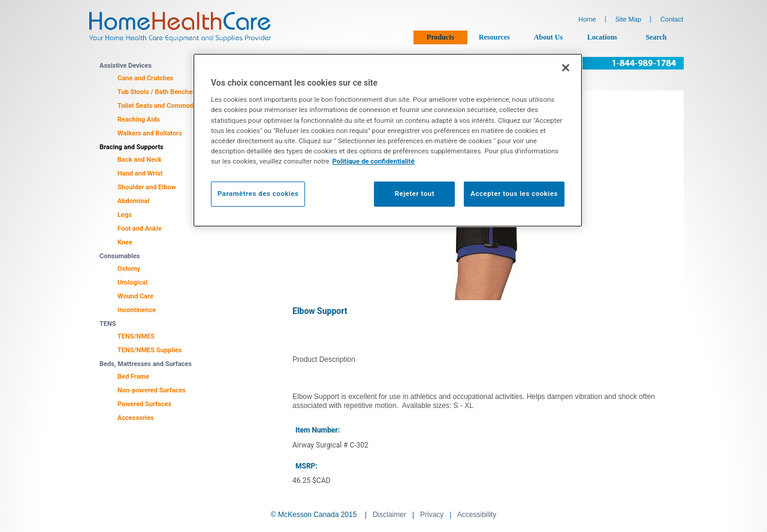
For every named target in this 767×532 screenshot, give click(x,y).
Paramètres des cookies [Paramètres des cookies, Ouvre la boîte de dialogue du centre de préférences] (258, 194)
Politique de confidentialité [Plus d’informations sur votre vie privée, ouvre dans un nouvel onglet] (374, 161)
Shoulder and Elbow (147, 187)
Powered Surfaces (144, 404)
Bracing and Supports (132, 147)
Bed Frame (133, 377)
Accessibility (477, 515)
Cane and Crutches (146, 78)
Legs (125, 215)
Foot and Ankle (140, 229)
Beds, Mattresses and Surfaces (146, 364)
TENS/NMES (136, 336)
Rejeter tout (415, 194)
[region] (388, 140)
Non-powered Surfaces (152, 390)
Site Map (628, 19)
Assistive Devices (126, 66)
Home (587, 19)
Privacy (432, 515)
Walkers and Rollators (150, 133)
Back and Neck (140, 160)
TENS (108, 324)
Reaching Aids (139, 120)
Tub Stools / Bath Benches (157, 92)
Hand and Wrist (140, 173)
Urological (132, 282)
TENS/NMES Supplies (150, 350)
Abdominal (133, 201)
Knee (125, 242)
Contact (672, 19)
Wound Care (135, 296)
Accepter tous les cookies (514, 194)
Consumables (120, 256)
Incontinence (137, 310)
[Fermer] (566, 68)
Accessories (136, 418)
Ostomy (129, 269)
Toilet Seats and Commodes (159, 106)
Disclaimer (389, 515)
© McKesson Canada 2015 (314, 515)
